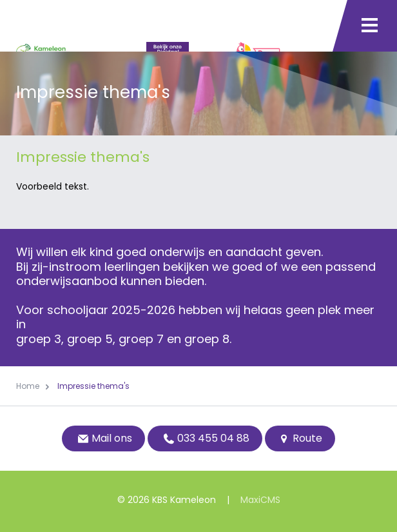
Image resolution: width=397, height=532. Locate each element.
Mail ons (103, 438)
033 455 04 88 (205, 438)
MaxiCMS (260, 500)
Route (300, 438)
